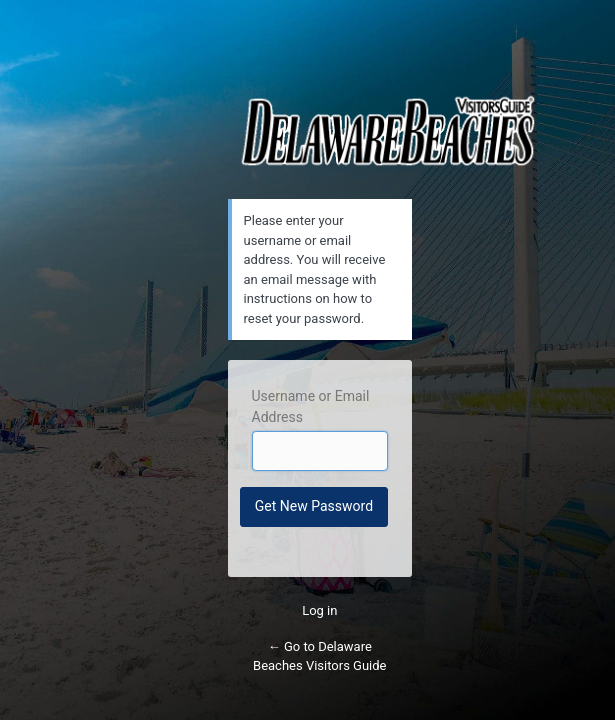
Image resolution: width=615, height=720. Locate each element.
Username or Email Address (311, 406)
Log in (319, 610)
